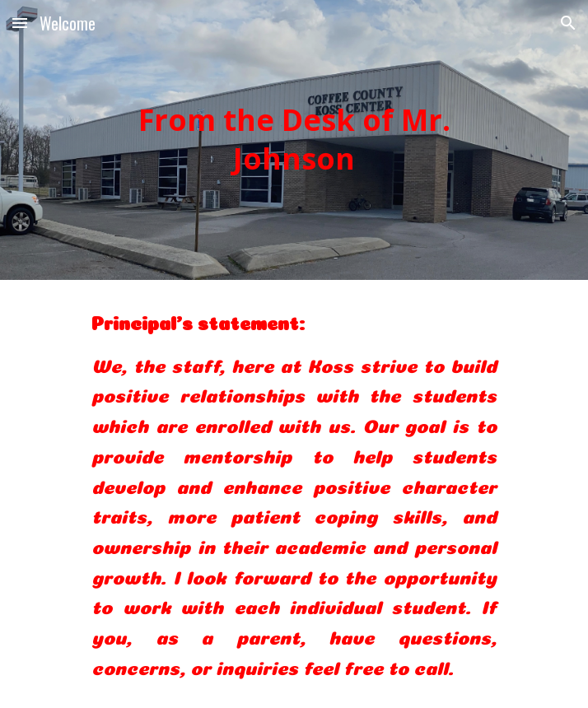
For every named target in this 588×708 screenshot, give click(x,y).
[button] (20, 23)
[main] (294, 140)
